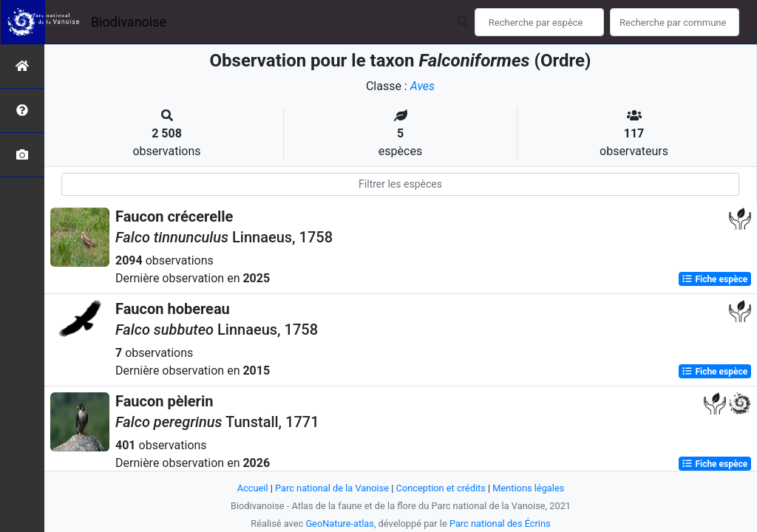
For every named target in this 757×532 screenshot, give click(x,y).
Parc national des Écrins (500, 524)
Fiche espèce (714, 279)
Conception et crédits (441, 488)
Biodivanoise (129, 22)
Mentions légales (528, 488)
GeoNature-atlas (340, 524)
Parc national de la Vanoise (332, 488)
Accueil (253, 488)
